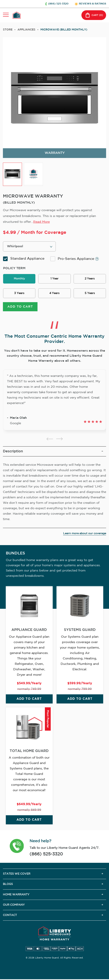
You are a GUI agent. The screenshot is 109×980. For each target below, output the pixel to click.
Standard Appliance (24, 259)
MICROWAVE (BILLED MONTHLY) (64, 30)
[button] (17, 846)
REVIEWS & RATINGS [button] (92, 4)
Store (8, 30)
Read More (41, 222)
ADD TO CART (20, 307)
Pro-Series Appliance (75, 259)
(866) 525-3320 (46, 854)
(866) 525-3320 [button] (58, 4)
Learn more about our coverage (85, 533)
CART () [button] (94, 15)
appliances (26, 30)
